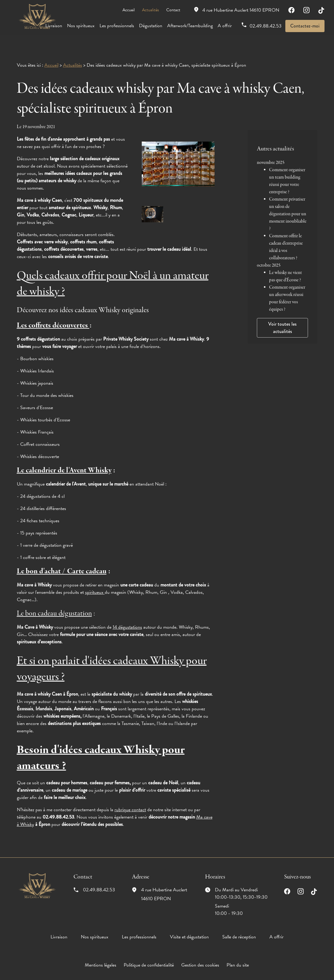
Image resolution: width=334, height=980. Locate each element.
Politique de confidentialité (149, 958)
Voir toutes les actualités (282, 314)
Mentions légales (101, 958)
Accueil (129, 10)
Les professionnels (117, 26)
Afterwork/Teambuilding (190, 26)
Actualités (150, 10)
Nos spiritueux (81, 26)
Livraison (54, 26)
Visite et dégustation (189, 930)
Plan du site (238, 958)
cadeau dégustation (65, 607)
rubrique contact (130, 803)
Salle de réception (239, 930)
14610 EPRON (241, 10)
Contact (173, 10)
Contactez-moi (305, 26)
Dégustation (151, 26)
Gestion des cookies (200, 958)
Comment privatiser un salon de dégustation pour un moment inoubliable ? (288, 201)
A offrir (225, 26)
